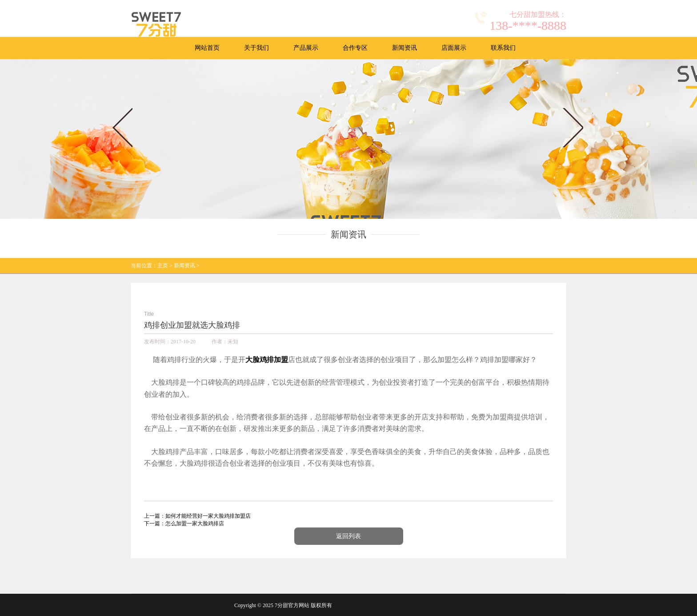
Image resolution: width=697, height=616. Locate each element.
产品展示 (306, 48)
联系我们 (503, 48)
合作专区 (355, 48)
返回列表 (348, 536)
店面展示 (454, 48)
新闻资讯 (405, 48)
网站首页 (207, 48)
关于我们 (256, 48)
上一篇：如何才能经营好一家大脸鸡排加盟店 (197, 516)
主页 (163, 266)
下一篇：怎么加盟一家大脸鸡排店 (184, 523)
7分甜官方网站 (292, 605)
